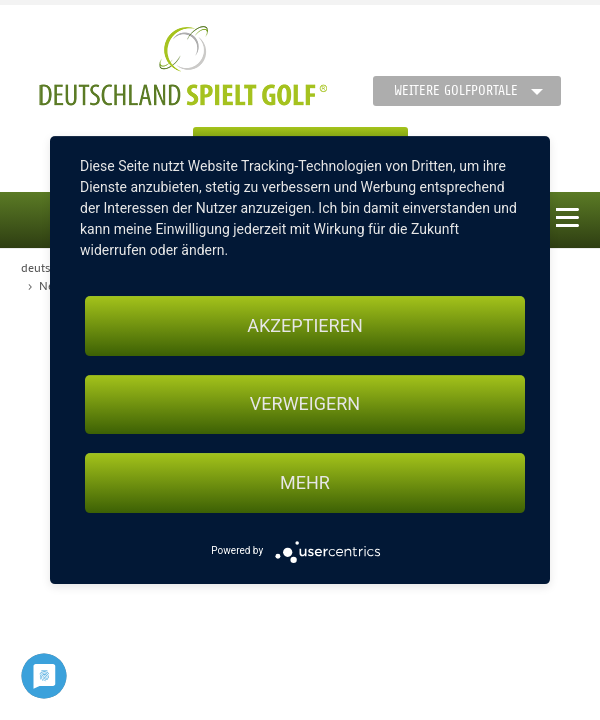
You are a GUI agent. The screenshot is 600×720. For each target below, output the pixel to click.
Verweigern (305, 404)
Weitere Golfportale (456, 90)
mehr (305, 482)
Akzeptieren (304, 325)
